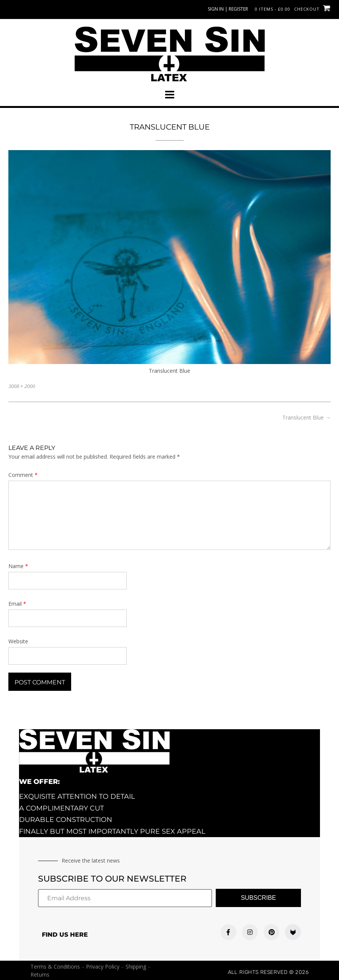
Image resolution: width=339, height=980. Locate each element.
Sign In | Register (228, 9)
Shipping (136, 967)
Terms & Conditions (55, 967)
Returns (40, 974)
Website (18, 641)
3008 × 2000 (22, 386)
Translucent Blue (306, 417)
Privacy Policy (103, 967)
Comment (23, 475)
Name (18, 566)
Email (17, 604)
